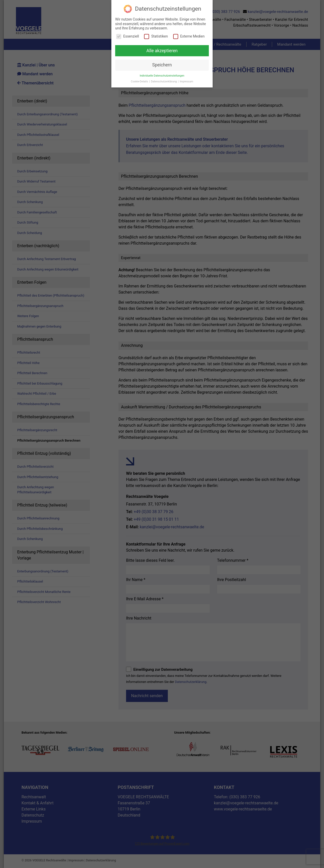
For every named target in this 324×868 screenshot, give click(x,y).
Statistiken (156, 36)
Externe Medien (189, 36)
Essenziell (128, 36)
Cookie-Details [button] (140, 82)
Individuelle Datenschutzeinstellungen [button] (162, 76)
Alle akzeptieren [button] (162, 51)
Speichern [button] (162, 65)
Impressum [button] (186, 82)
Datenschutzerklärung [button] (164, 82)
